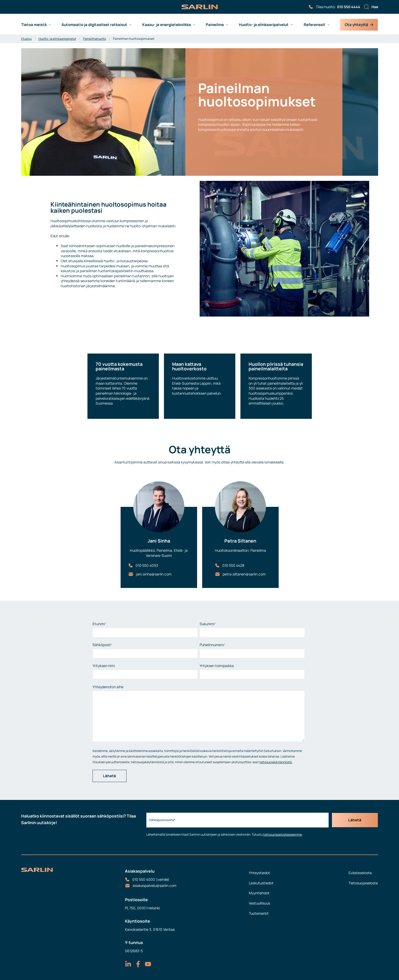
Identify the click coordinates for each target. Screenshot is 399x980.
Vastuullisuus (259, 903)
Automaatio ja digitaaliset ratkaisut (94, 25)
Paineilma (215, 25)
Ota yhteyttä (359, 25)
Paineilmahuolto (95, 39)
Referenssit (314, 25)
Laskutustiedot (261, 883)
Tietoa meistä (34, 25)
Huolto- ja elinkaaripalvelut (264, 25)
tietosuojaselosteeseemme (281, 834)
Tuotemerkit (259, 913)
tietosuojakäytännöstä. (276, 762)
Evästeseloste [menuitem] (360, 873)
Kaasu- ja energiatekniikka (167, 25)
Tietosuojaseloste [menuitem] (363, 883)
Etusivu (26, 39)
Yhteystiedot (259, 873)
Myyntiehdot (259, 893)
